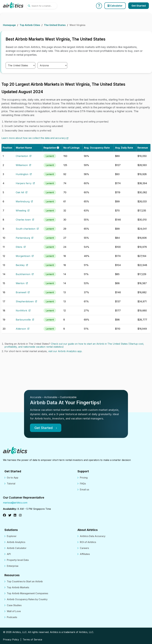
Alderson (22, 329)
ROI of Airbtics (88, 542)
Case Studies (14, 605)
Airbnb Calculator (17, 548)
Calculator (115, 6)
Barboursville (25, 320)
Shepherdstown (26, 301)
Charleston (24, 156)
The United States (55, 25)
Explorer (12, 536)
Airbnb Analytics (16, 542)
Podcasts (12, 617)
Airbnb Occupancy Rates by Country (27, 599)
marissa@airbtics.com (15, 503)
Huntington (24, 174)
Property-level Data (18, 560)
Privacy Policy (11, 640)
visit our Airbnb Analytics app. (65, 351)
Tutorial (11, 484)
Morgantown (25, 256)
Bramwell (23, 292)
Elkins (21, 247)
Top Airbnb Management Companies (27, 593)
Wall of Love (14, 611)
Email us (84, 489)
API (9, 554)
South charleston (27, 229)
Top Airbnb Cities (30, 25)
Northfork (23, 311)
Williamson (23, 165)
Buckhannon (25, 274)
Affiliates (85, 554)
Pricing (84, 478)
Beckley (22, 265)
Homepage (9, 25)
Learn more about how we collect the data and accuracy (35, 138)
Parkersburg (24, 238)
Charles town (25, 220)
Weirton (22, 283)
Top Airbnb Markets (18, 587)
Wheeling (23, 211)
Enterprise (13, 566)
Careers (84, 548)
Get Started (139, 6)
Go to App (13, 478)
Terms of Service (32, 640)
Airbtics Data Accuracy (93, 536)
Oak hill (22, 192)
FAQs (83, 484)
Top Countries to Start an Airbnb (25, 581)
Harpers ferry (25, 183)
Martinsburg (24, 201)
